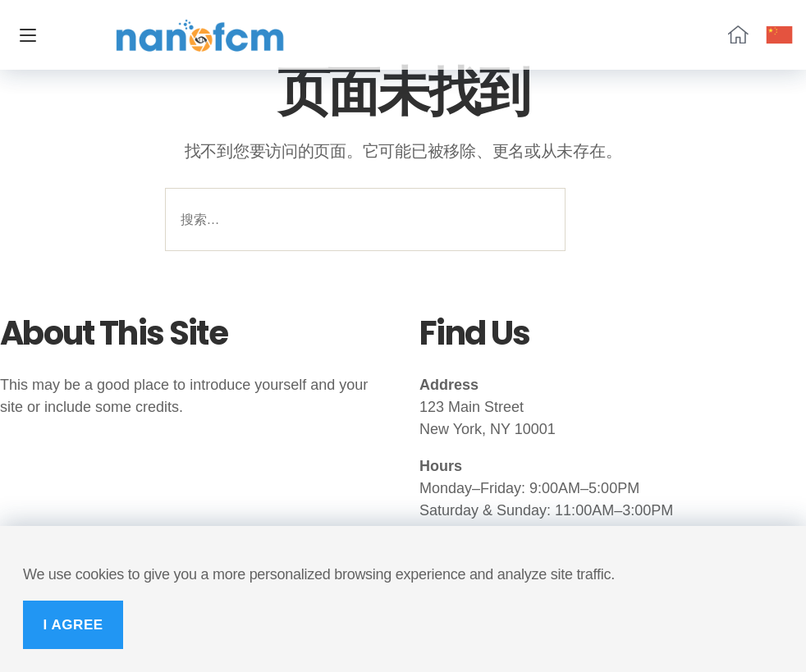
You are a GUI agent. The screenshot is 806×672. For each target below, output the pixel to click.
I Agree (73, 625)
